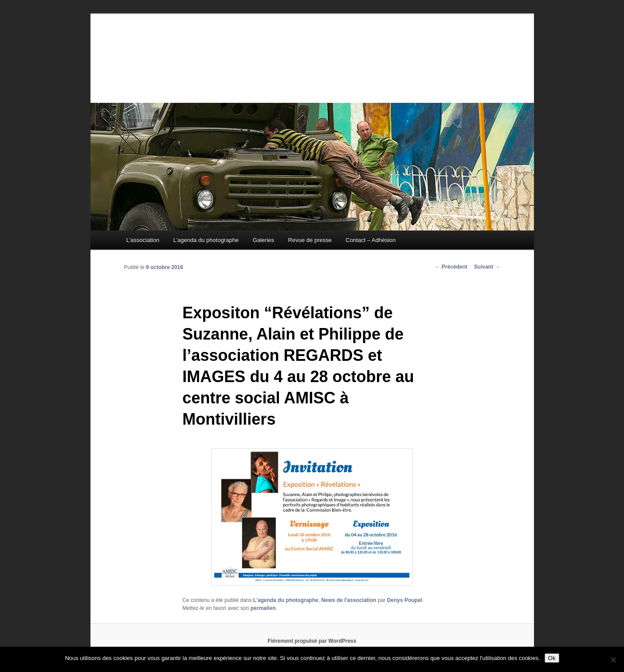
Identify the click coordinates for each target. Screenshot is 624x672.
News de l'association (349, 600)
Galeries (263, 240)
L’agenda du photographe (206, 240)
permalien (263, 608)
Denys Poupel (405, 600)
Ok (552, 658)
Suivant (487, 267)
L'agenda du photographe (286, 600)
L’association (143, 240)
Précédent (451, 267)
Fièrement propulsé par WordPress (312, 641)
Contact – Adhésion (371, 240)
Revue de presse (310, 240)
